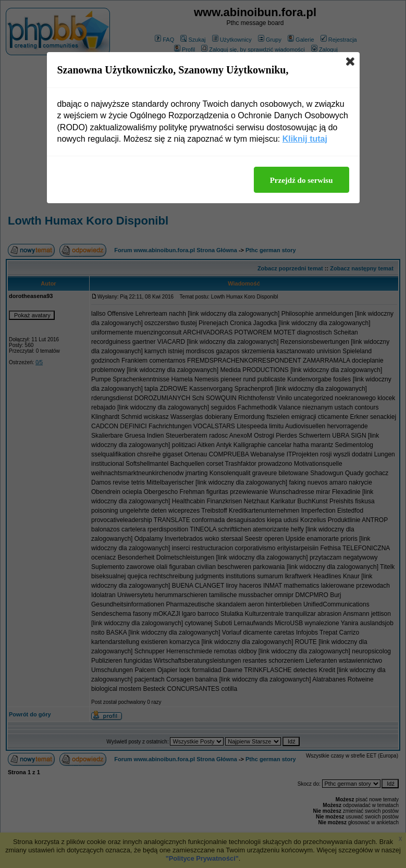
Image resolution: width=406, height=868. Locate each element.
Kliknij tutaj (305, 139)
